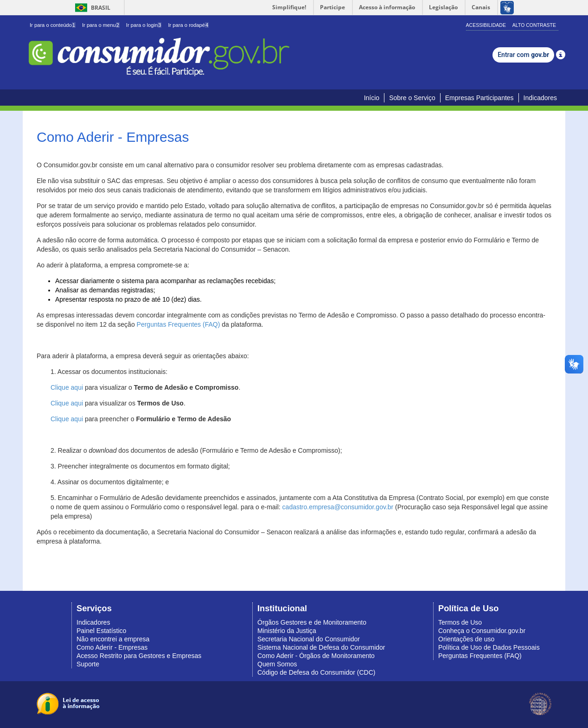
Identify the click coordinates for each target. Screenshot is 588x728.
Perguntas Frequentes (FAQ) (179, 324)
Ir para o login (144, 25)
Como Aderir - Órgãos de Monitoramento (316, 656)
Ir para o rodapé (188, 25)
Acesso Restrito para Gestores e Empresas (139, 656)
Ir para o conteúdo (53, 25)
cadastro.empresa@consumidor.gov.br (338, 507)
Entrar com (523, 55)
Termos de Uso (460, 622)
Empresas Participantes (479, 98)
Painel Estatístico (101, 631)
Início (372, 98)
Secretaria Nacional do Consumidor (309, 639)
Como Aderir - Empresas (112, 647)
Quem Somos (277, 664)
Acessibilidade (486, 25)
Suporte (88, 664)
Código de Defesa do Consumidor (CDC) (316, 672)
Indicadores (540, 98)
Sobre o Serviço (412, 98)
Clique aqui (67, 387)
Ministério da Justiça (287, 631)
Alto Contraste (534, 25)
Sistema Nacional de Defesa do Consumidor (321, 647)
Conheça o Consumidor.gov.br (482, 631)
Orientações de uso (466, 639)
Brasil (91, 8)
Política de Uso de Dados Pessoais (489, 647)
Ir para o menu (101, 25)
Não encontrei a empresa (113, 639)
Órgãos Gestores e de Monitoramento (312, 622)
